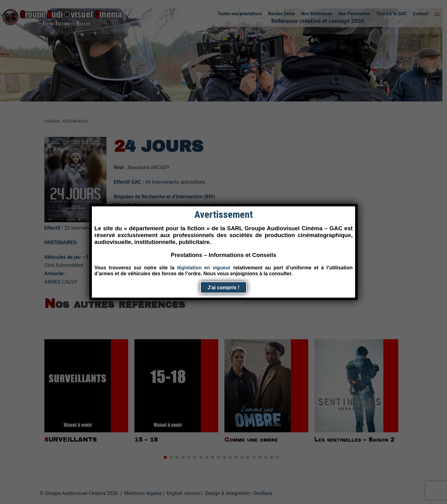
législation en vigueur (204, 268)
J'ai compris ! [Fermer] (224, 288)
